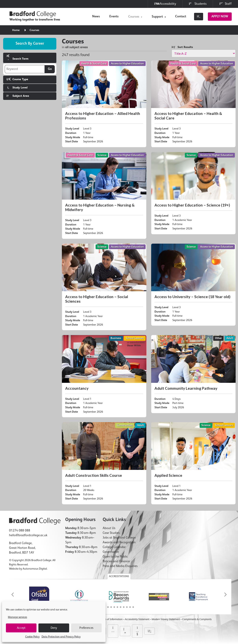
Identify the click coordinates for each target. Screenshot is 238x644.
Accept (21, 628)
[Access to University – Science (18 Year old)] (193, 285)
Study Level (17, 88)
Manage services (17, 617)
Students (198, 4)
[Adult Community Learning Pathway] (193, 374)
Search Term (17, 57)
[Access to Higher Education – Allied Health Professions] (104, 104)
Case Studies (111, 533)
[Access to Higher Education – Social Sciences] (104, 287)
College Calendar (114, 547)
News (96, 17)
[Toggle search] (199, 17)
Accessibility (165, 4)
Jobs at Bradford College (119, 538)
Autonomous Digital (35, 569)
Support (157, 17)
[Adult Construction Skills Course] (104, 463)
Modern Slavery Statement (166, 619)
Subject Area (18, 96)
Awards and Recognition (119, 543)
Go (50, 69)
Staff (225, 4)
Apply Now (220, 17)
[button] (225, 595)
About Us (109, 528)
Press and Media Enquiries (120, 566)
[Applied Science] (193, 463)
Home (16, 30)
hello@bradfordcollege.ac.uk (28, 535)
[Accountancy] (104, 376)
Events (114, 17)
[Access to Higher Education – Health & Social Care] (193, 104)
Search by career (30, 44)
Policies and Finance (116, 561)
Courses (134, 17)
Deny (54, 628)
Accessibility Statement (137, 619)
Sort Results (182, 47)
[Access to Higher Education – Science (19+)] (193, 193)
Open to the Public (115, 557)
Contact (181, 17)
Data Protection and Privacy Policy (61, 637)
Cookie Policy (32, 637)
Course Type (17, 79)
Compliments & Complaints (197, 619)
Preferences (86, 628)
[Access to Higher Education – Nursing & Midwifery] (104, 195)
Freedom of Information (110, 619)
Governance (111, 552)
